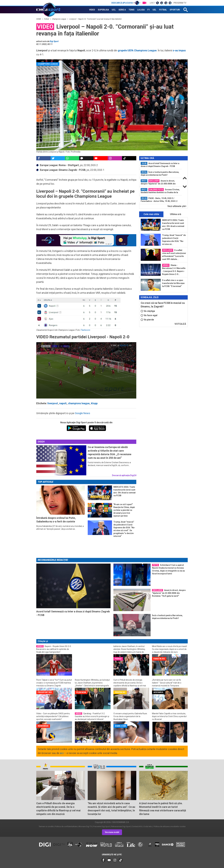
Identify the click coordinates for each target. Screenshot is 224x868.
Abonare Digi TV (85, 826)
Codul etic (148, 826)
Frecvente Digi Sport (101, 826)
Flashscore (85, 330)
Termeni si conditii (46, 826)
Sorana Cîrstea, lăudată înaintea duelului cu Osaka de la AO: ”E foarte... (160, 191)
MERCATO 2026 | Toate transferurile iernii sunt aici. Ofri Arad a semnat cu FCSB (173, 225)
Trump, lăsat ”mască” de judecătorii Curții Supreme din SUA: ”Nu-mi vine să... (174, 240)
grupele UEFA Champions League (137, 50)
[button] (86, 370)
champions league (79, 403)
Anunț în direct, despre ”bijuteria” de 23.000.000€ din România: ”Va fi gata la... (158, 182)
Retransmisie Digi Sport (121, 826)
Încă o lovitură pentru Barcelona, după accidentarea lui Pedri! (160, 173)
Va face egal (149, 315)
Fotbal (47, 19)
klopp (94, 403)
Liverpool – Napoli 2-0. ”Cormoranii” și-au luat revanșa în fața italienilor (95, 19)
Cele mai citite (151, 214)
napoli (63, 403)
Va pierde (147, 320)
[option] (161, 165)
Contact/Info (137, 826)
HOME (39, 19)
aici (62, 753)
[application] (86, 370)
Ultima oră (176, 214)
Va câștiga (148, 311)
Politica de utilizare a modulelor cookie (169, 826)
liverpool (53, 403)
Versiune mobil (112, 832)
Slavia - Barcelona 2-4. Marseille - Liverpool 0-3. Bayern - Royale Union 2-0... (174, 270)
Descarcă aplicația (126, 3)
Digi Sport (54, 41)
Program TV (180, 3)
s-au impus (179, 50)
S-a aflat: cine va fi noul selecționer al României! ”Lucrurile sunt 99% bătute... (174, 255)
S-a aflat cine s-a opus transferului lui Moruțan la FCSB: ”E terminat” (173, 283)
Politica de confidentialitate (66, 826)
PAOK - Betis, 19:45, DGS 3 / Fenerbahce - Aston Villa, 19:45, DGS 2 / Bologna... (159, 200)
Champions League (59, 19)
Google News (82, 413)
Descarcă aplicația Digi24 (124, 475)
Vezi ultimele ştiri (177, 206)
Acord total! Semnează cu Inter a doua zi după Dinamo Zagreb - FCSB (160, 165)
